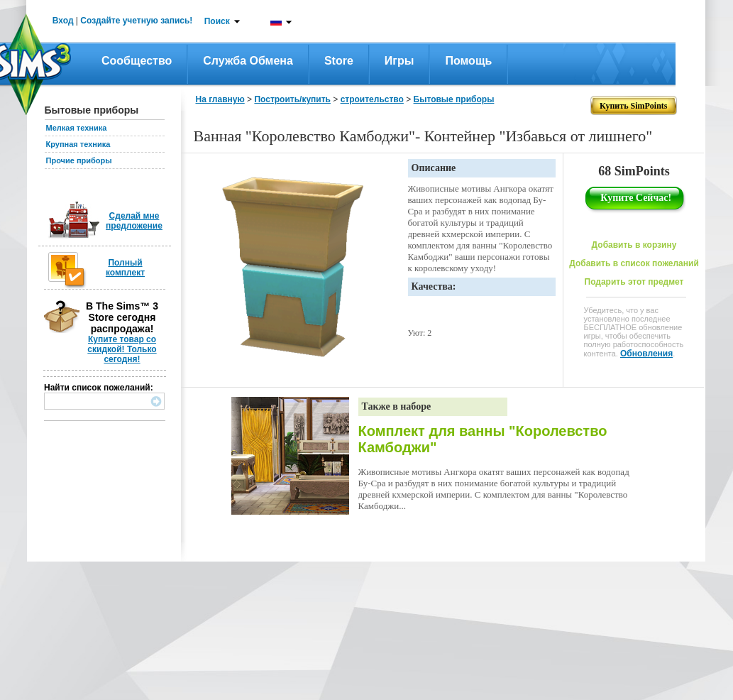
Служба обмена (248, 61)
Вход (63, 21)
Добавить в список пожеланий (634, 263)
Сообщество (137, 61)
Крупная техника (78, 144)
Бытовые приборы (454, 99)
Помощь (468, 61)
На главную (220, 99)
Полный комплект (125, 268)
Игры (399, 61)
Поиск (217, 21)
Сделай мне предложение (134, 221)
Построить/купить (292, 99)
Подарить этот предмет (634, 282)
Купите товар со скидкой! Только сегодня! (122, 349)
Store (339, 61)
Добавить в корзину (634, 245)
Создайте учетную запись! (136, 21)
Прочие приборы (79, 160)
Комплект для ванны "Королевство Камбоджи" (483, 439)
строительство (372, 99)
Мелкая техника (77, 128)
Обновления (646, 354)
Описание (434, 168)
